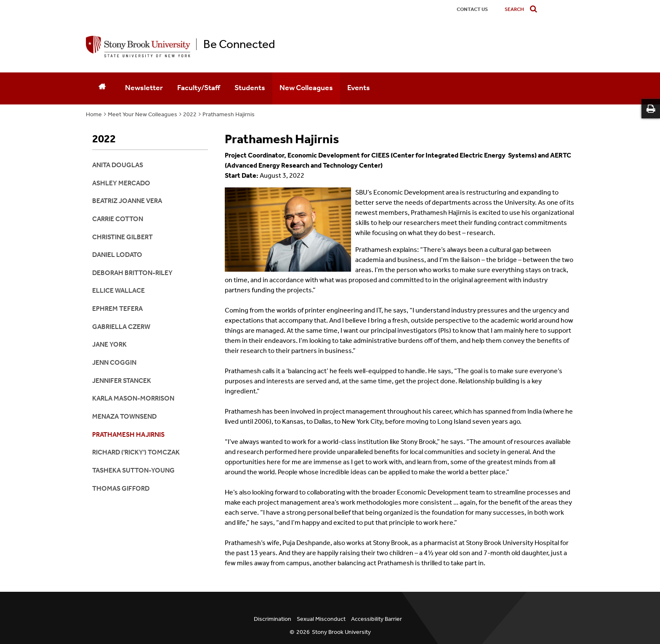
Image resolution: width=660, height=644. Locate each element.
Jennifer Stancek (122, 381)
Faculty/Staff (199, 88)
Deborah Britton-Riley (132, 273)
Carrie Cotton (118, 219)
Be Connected (239, 44)
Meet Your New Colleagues (142, 114)
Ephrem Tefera (117, 309)
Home (94, 114)
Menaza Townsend (124, 416)
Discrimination (273, 619)
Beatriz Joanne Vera (127, 201)
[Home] (102, 88)
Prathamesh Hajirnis (229, 114)
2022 (190, 114)
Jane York (109, 344)
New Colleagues (306, 88)
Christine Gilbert (122, 237)
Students (250, 88)
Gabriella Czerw (121, 327)
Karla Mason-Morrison (133, 398)
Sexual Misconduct (321, 619)
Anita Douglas (118, 165)
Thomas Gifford (121, 488)
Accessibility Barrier (377, 619)
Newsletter (144, 88)
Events (359, 88)
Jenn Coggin (114, 362)
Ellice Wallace (118, 290)
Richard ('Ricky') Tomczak (136, 452)
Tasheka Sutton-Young (133, 470)
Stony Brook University (341, 632)
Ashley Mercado (121, 183)
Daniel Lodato (117, 255)
